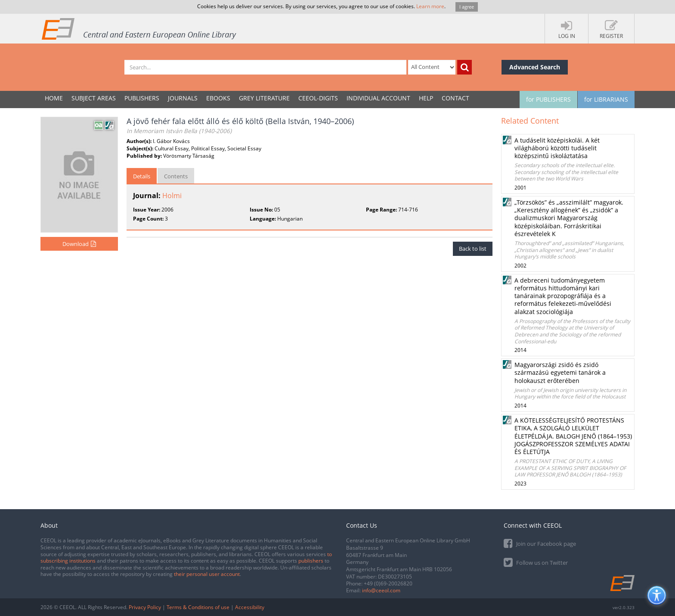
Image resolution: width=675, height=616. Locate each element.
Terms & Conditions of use (198, 607)
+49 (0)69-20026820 (388, 583)
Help (426, 98)
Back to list (473, 249)
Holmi (172, 196)
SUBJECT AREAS (94, 98)
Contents (176, 176)
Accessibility (250, 607)
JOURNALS (183, 98)
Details (142, 176)
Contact (455, 98)
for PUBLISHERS (548, 99)
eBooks (218, 98)
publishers (311, 561)
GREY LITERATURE (264, 98)
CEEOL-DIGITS (318, 98)
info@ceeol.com (381, 590)
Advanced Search (535, 67)
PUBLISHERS (142, 98)
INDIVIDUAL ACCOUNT (378, 98)
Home (54, 98)
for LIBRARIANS (606, 99)
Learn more (430, 6)
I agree (467, 7)
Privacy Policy (145, 607)
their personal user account (207, 574)
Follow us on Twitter (536, 562)
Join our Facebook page (540, 543)
